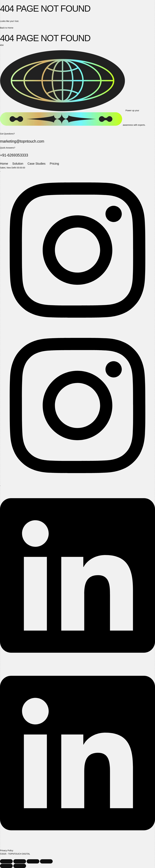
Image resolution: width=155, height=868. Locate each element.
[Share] (33, 861)
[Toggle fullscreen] (20, 861)
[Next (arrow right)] (20, 866)
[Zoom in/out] (6, 861)
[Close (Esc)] (46, 861)
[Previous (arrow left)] (6, 866)
